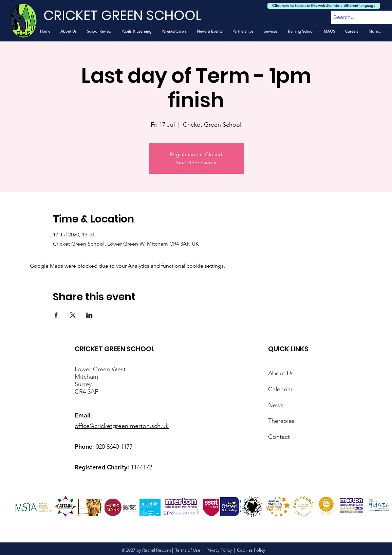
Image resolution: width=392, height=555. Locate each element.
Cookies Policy (251, 550)
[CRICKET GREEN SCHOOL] (130, 15)
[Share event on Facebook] (56, 315)
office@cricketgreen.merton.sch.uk (122, 426)
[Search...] (359, 17)
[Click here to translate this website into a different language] (324, 6)
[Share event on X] (73, 315)
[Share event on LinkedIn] (89, 315)
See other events (196, 163)
